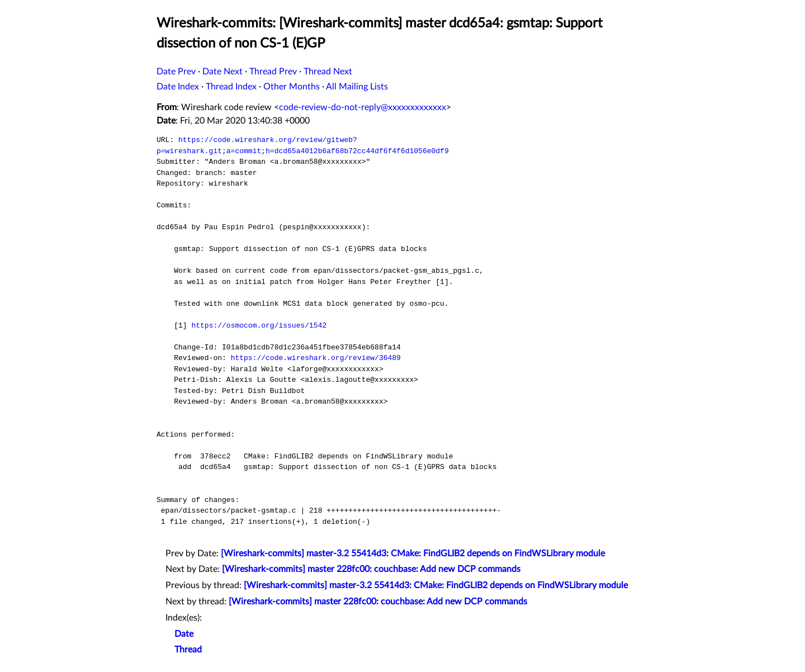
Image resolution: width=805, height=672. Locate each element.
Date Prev (176, 72)
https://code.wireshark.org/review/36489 (316, 358)
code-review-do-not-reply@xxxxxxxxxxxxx (363, 107)
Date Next (222, 72)
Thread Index (231, 87)
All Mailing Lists (357, 87)
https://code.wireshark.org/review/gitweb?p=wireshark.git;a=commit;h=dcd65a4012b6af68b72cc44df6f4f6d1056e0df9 (303, 145)
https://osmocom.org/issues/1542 (259, 325)
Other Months (292, 87)
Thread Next (328, 72)
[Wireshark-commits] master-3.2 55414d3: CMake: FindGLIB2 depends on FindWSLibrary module (413, 553)
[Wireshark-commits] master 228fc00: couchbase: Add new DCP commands (371, 569)
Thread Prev (273, 72)
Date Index (178, 87)
